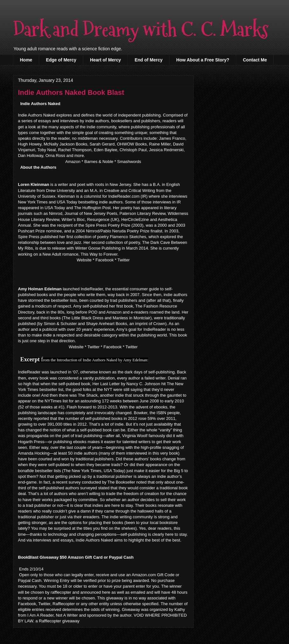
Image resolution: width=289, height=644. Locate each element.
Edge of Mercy (61, 60)
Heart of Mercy (105, 60)
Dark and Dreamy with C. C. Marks (141, 30)
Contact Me (255, 60)
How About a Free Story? (203, 60)
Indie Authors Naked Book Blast (71, 92)
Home (26, 60)
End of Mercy (148, 60)
